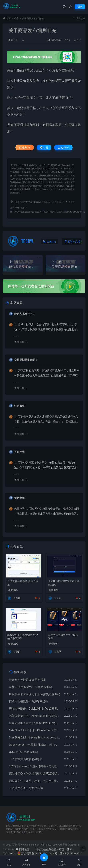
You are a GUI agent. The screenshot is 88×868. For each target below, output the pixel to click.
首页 (8, 19)
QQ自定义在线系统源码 (23, 752)
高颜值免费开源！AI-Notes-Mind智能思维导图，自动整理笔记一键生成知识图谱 (35, 716)
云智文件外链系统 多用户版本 (23, 583)
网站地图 (22, 849)
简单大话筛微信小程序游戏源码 (63, 637)
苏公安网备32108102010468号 (37, 853)
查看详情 (19, 342)
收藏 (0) (25, 147)
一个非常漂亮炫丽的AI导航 (26, 759)
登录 (80, 7)
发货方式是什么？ (25, 314)
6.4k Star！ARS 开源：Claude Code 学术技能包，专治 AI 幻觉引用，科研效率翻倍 (35, 730)
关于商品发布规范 (64, 267)
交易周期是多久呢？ (26, 360)
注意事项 (19, 406)
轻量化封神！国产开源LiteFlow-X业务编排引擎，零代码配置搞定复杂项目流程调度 (35, 723)
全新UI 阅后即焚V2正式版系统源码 (64, 583)
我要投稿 (79, 19)
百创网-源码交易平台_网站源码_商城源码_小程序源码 (37, 202)
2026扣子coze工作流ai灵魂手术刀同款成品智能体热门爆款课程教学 (35, 766)
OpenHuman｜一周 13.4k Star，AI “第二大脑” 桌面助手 (35, 745)
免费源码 (13, 590)
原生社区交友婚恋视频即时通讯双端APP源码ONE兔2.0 (35, 774)
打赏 (44, 147)
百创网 (14, 40)
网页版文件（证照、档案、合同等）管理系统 (35, 781)
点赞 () (63, 147)
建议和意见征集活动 (23, 267)
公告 (16, 19)
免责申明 (19, 498)
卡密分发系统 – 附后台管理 (26, 788)
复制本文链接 (74, 241)
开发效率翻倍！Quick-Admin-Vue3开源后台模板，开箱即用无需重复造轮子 (35, 709)
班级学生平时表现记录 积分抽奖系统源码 (23, 637)
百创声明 (19, 452)
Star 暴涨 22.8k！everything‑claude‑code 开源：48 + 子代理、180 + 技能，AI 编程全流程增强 (35, 737)
